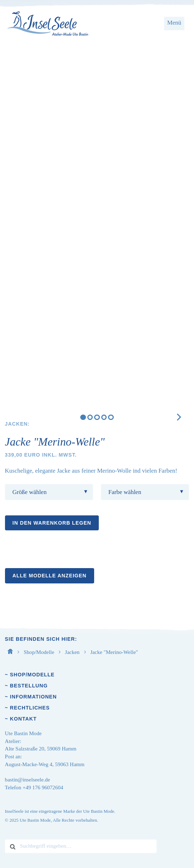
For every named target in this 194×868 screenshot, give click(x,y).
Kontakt (23, 719)
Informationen (33, 697)
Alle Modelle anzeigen (50, 576)
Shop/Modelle (39, 652)
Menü (174, 23)
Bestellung (29, 686)
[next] (174, 90)
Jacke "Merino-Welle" (114, 652)
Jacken (73, 652)
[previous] (20, 90)
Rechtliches (30, 708)
